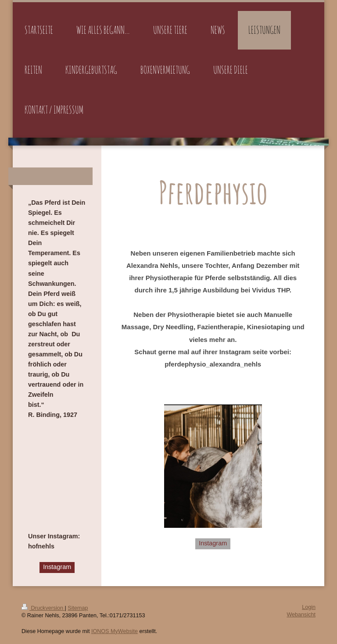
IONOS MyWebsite (115, 631)
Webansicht (301, 615)
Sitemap (78, 608)
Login (309, 607)
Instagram (213, 543)
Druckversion (43, 608)
